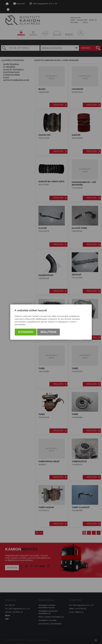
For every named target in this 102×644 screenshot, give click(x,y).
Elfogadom (26, 332)
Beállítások (48, 332)
